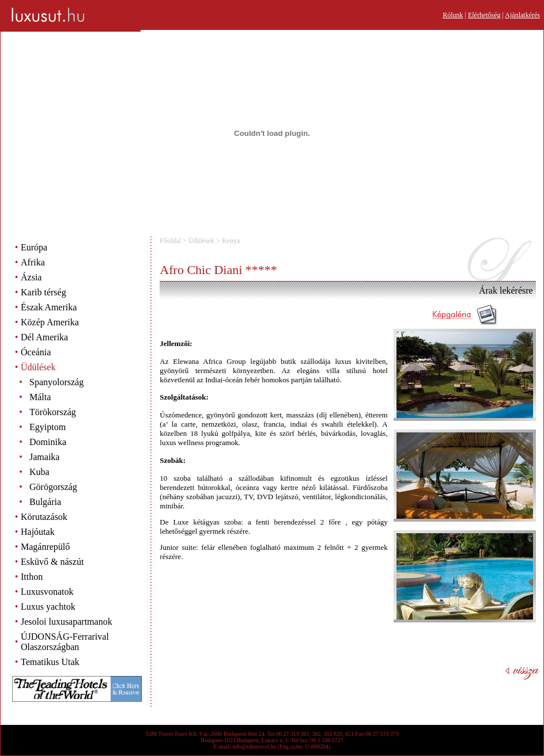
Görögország (53, 487)
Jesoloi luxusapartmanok (67, 622)
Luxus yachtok (48, 607)
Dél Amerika (44, 337)
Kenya (231, 241)
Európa (34, 247)
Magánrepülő (45, 547)
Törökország (53, 412)
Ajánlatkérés (522, 15)
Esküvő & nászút (52, 562)
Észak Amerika (49, 307)
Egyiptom (48, 427)
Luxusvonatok (47, 592)
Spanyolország (56, 382)
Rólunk (453, 15)
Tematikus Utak (50, 662)
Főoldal (170, 241)
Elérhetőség (484, 15)
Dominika (48, 442)
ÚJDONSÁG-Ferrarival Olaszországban (65, 642)
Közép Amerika (50, 322)
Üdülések (38, 367)
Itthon (32, 577)
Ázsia (31, 277)
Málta (40, 397)
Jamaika (44, 457)
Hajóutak (38, 532)
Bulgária (45, 502)
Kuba (39, 472)
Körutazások (44, 517)
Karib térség (44, 292)
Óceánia (36, 352)
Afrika (33, 262)
